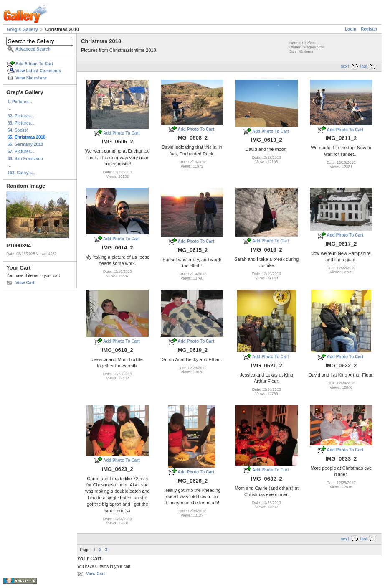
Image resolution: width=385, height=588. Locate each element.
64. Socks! (18, 130)
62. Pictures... (21, 116)
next (345, 66)
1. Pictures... (20, 102)
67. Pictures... (21, 151)
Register (369, 29)
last (364, 66)
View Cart (25, 283)
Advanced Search (33, 49)
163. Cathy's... (21, 173)
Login (351, 29)
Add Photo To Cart (122, 133)
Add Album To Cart (34, 64)
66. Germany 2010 (25, 144)
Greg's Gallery (22, 29)
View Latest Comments (38, 71)
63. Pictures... (21, 123)
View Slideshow (31, 78)
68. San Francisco (25, 159)
